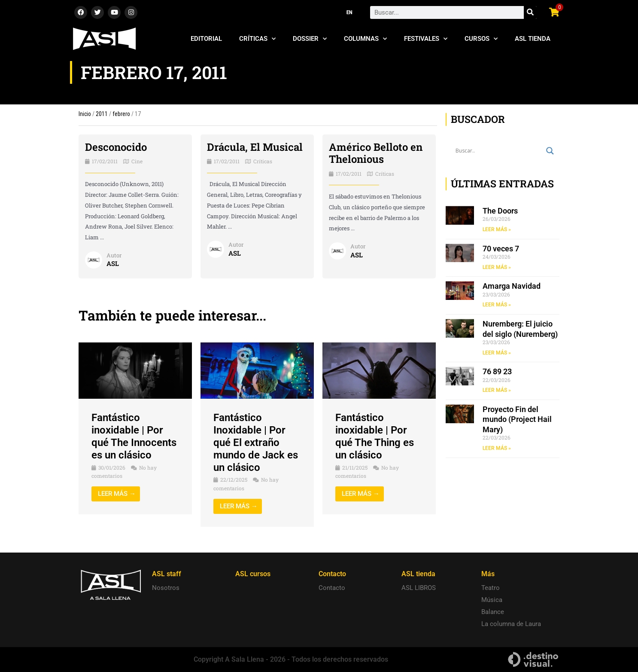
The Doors (500, 211)
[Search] (530, 12)
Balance (493, 612)
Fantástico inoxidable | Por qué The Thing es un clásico (375, 436)
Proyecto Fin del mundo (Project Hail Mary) (517, 419)
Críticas (257, 39)
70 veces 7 (501, 249)
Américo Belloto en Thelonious (376, 153)
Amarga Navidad (512, 286)
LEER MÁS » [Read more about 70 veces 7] (497, 267)
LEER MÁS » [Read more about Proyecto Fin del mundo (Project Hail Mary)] (497, 448)
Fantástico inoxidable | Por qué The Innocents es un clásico (134, 436)
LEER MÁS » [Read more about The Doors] (497, 229)
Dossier (310, 39)
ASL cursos (253, 574)
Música (492, 600)
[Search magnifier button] (550, 151)
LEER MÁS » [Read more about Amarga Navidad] (497, 305)
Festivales (426, 39)
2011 (102, 114)
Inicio (85, 114)
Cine (137, 161)
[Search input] (499, 151)
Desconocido (116, 147)
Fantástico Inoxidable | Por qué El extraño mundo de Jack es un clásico (256, 442)
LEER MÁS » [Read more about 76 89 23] (497, 390)
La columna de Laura (511, 624)
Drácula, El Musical (255, 147)
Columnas (365, 39)
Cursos (481, 39)
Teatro (491, 588)
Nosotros (166, 588)
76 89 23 (497, 371)
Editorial (206, 39)
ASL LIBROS (419, 588)
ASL (113, 263)
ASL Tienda (533, 39)
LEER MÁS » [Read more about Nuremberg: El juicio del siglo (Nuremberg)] (497, 353)
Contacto (332, 588)
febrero (121, 114)
